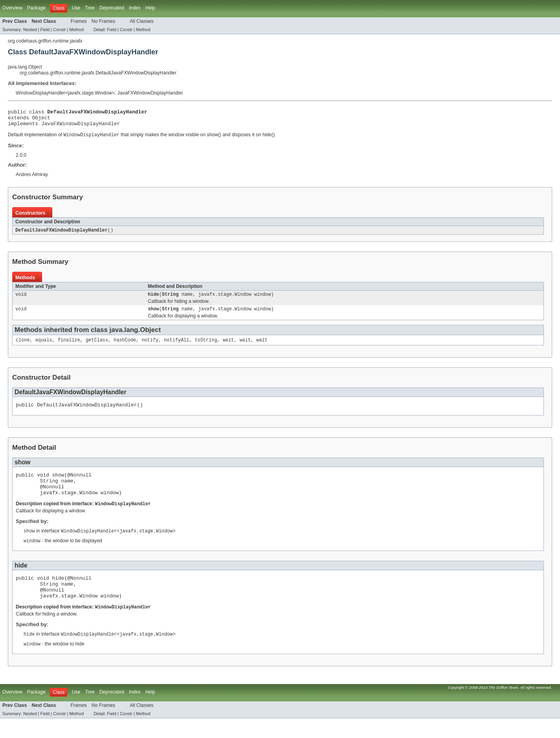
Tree (90, 8)
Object (41, 120)
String (170, 299)
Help (150, 8)
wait (228, 347)
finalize (69, 347)
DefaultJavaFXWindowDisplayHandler (62, 234)
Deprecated (112, 8)
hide (153, 299)
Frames (79, 21)
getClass (97, 347)
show (153, 315)
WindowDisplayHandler (41, 93)
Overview (12, 8)
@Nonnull (79, 484)
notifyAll (177, 347)
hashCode (125, 347)
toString (206, 347)
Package (36, 8)
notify (150, 347)
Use (76, 8)
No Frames (103, 21)
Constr (59, 30)
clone (23, 347)
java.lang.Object (25, 67)
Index (135, 8)
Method (76, 30)
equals (44, 347)
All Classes (142, 21)
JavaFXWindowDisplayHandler (150, 93)
